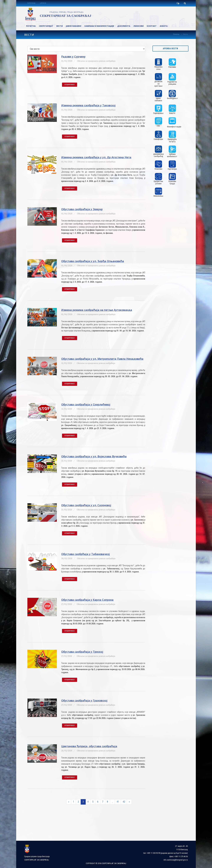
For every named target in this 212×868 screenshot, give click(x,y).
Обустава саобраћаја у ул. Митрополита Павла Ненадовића (102, 359)
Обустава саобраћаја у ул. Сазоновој (86, 505)
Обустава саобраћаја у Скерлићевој (86, 404)
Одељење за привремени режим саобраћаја (96, 61)
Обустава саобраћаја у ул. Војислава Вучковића (94, 456)
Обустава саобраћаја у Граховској (84, 700)
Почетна (176, 34)
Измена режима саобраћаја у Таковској (88, 105)
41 (118, 802)
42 (124, 802)
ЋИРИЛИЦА (31, 3)
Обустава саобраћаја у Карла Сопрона (87, 600)
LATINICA (43, 3)
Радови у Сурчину (73, 56)
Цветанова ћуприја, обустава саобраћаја (89, 746)
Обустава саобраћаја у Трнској (82, 652)
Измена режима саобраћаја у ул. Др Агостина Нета (96, 157)
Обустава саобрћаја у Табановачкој (86, 554)
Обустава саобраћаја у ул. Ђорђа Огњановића (93, 261)
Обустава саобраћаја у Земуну (82, 209)
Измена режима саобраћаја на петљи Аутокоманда (97, 310)
